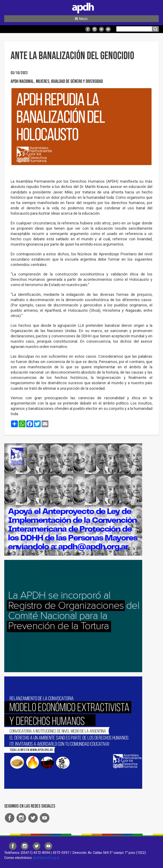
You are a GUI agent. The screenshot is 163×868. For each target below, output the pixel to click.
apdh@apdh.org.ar (46, 858)
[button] (81, 19)
